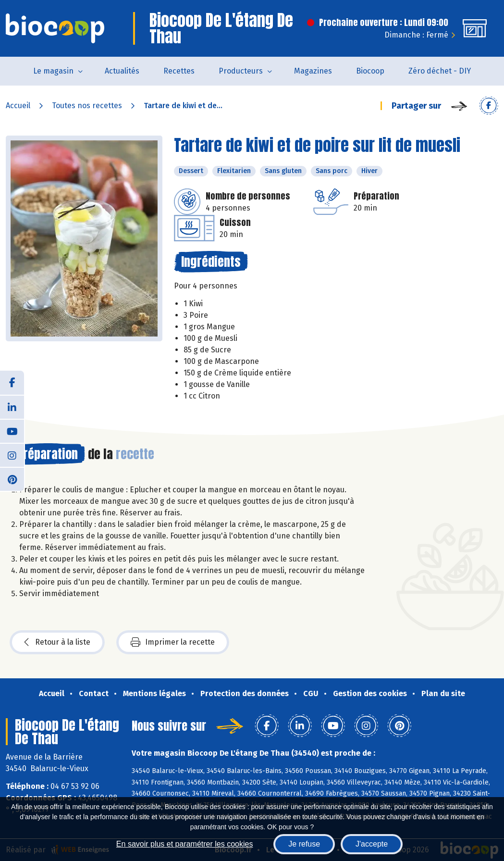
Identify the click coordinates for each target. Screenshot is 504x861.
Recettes (179, 71)
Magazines (313, 71)
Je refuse (304, 844)
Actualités (122, 71)
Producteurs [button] (241, 71)
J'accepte (372, 844)
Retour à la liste (57, 642)
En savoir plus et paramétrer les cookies (185, 844)
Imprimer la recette (173, 642)
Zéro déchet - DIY (440, 71)
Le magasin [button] (53, 71)
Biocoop (370, 71)
